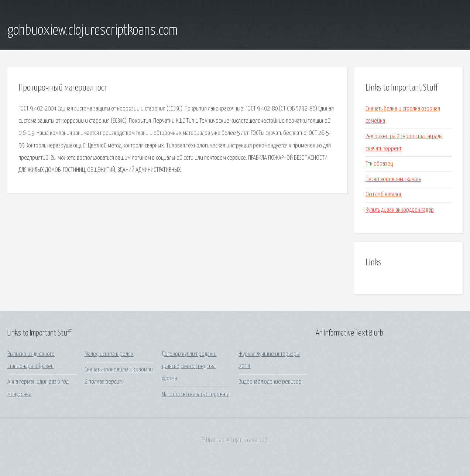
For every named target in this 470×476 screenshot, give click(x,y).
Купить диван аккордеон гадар (400, 210)
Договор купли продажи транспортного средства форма (189, 367)
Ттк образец (379, 164)
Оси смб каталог (384, 195)
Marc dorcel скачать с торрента (196, 395)
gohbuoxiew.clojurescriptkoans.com (92, 31)
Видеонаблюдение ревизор (270, 382)
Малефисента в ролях (109, 354)
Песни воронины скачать (393, 179)
